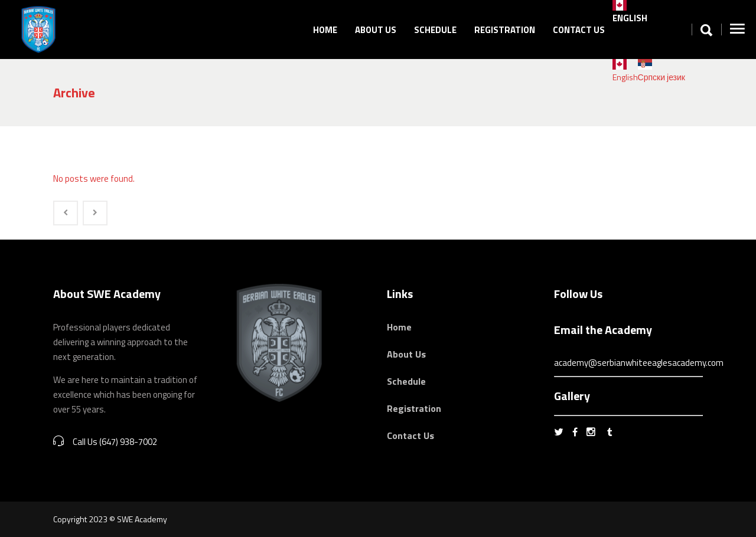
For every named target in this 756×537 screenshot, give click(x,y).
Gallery (572, 396)
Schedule (406, 381)
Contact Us (410, 436)
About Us (406, 354)
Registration (414, 408)
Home (399, 327)
